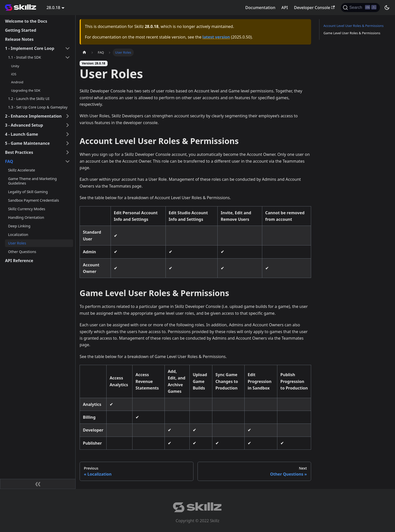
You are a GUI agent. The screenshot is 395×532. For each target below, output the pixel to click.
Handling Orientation (26, 217)
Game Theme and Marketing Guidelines (32, 181)
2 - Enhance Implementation (33, 116)
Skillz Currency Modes (27, 209)
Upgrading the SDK (26, 90)
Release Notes (19, 39)
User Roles (17, 243)
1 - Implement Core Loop (30, 48)
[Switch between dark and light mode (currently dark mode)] (387, 8)
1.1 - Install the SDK (25, 57)
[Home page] (84, 52)
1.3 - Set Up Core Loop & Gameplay (38, 107)
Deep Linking (19, 226)
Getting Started (21, 30)
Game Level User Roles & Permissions (352, 33)
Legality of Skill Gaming (28, 192)
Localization (18, 235)
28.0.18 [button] (53, 8)
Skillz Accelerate (22, 170)
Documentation (260, 8)
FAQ (9, 161)
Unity (15, 66)
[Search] (360, 8)
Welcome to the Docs (26, 21)
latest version (216, 37)
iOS (14, 74)
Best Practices (19, 152)
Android (17, 82)
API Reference (19, 261)
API (285, 8)
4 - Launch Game (22, 134)
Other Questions (22, 252)
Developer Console (314, 8)
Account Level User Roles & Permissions (354, 26)
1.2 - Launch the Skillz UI (29, 99)
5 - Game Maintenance (27, 143)
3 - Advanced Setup (24, 125)
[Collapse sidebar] (38, 484)
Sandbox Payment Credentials (34, 200)
